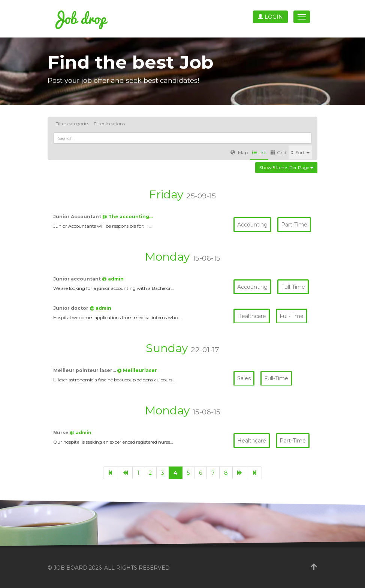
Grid (278, 152)
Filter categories (72, 124)
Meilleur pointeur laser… (85, 370)
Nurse (61, 433)
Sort (300, 152)
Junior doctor (71, 308)
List (259, 152)
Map (239, 152)
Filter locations (109, 124)
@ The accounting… (127, 217)
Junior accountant (78, 279)
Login (270, 17)
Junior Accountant (78, 217)
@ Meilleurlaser (137, 370)
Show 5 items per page (286, 167)
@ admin (113, 279)
